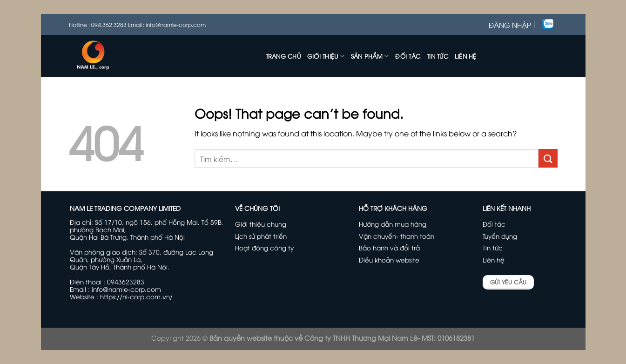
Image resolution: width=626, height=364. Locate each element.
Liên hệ (466, 56)
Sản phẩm (370, 56)
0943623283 (126, 281)
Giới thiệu (326, 56)
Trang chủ (283, 56)
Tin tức (438, 56)
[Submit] (548, 158)
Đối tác (408, 56)
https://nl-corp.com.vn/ (136, 296)
